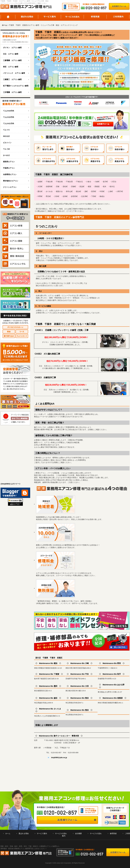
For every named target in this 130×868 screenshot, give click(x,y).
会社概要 (78, 833)
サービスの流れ (72, 17)
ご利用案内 (118, 17)
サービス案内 (50, 17)
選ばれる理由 (27, 17)
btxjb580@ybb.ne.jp (59, 757)
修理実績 (95, 17)
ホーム (8, 17)
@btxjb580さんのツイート (11, 484)
